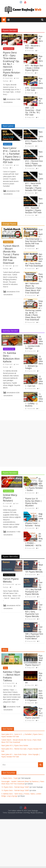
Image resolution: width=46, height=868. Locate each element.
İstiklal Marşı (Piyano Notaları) (10, 498)
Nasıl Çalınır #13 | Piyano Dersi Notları (15, 745)
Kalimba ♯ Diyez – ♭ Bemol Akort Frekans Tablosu (12, 676)
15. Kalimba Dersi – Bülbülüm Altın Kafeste (11, 357)
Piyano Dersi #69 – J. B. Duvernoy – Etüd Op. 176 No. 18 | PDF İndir (34, 107)
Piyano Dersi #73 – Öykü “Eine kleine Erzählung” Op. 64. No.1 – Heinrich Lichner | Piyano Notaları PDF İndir (12, 64)
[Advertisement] (23, 444)
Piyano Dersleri (9, 49)
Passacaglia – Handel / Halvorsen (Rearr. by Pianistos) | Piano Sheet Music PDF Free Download (34, 283)
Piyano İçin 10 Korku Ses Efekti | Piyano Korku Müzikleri (33, 502)
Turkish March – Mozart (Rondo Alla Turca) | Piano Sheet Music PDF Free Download (11, 254)
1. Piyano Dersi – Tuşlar (10, 778)
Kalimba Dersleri (9, 349)
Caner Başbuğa (8, 686)
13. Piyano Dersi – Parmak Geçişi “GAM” (15, 787)
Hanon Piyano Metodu (11, 580)
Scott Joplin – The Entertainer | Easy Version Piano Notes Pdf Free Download (34, 238)
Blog (5, 668)
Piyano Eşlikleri (8, 491)
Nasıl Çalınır (8, 144)
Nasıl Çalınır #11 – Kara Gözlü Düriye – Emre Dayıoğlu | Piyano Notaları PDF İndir (34, 182)
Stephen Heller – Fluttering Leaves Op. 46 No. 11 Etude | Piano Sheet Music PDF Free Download (34, 310)
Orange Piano (8, 242)
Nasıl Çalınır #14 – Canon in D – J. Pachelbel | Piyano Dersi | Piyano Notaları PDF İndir (12, 155)
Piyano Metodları (9, 575)
